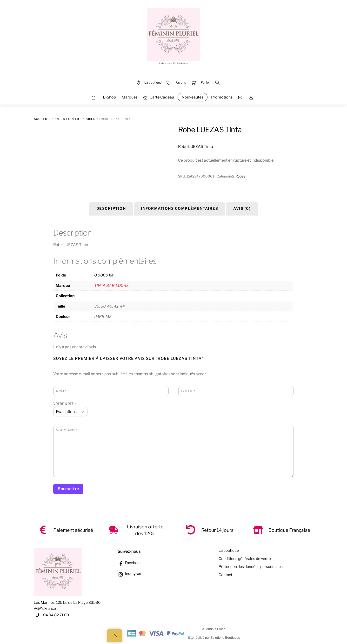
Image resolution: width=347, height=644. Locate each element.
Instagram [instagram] (130, 574)
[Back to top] (114, 635)
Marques (130, 97)
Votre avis (67, 430)
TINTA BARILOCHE (111, 286)
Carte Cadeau (159, 97)
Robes (90, 119)
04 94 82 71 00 (56, 615)
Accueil (41, 119)
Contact (225, 575)
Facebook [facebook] (130, 563)
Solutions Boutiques (225, 638)
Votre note (65, 404)
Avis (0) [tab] (242, 209)
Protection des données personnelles (251, 567)
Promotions (222, 97)
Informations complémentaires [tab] (180, 209)
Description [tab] (111, 209)
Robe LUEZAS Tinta (210, 130)
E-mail (188, 391)
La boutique (229, 550)
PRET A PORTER (66, 119)
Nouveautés (193, 97)
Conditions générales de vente (245, 559)
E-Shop (110, 97)
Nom (61, 391)
